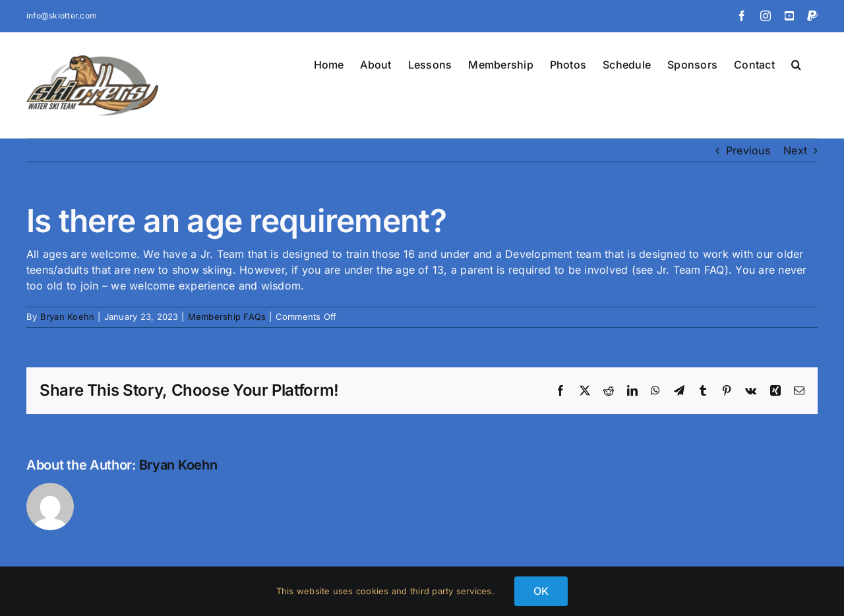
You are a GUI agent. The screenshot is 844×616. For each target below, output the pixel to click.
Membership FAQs (227, 317)
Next (795, 150)
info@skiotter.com (62, 15)
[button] (796, 63)
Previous (748, 150)
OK (541, 591)
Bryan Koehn (68, 317)
